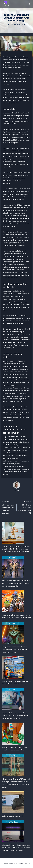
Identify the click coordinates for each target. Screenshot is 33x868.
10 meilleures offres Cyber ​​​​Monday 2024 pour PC (24, 507)
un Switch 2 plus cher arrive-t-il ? (13, 816)
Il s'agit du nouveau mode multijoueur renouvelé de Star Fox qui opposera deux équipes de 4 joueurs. (15, 650)
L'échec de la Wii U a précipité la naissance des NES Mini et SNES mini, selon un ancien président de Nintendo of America (16, 848)
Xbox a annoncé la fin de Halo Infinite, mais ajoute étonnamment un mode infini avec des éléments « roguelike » (16, 583)
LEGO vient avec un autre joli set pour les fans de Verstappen (9, 507)
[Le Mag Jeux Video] (6, 4)
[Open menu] (29, 4)
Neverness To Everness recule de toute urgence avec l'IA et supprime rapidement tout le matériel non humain (16, 716)
